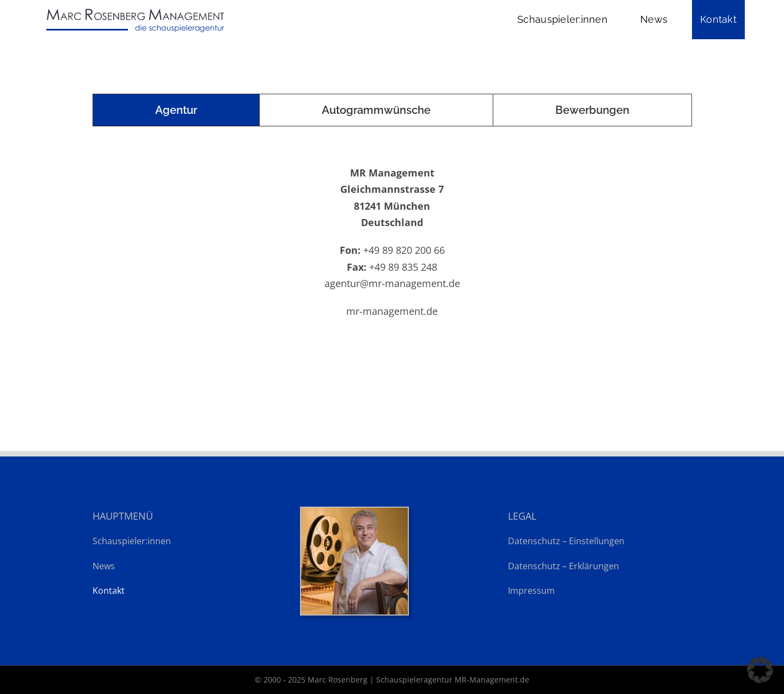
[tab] (176, 110)
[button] (760, 670)
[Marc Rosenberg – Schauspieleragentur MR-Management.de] (134, 9)
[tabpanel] (392, 239)
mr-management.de (392, 311)
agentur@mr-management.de (392, 283)
